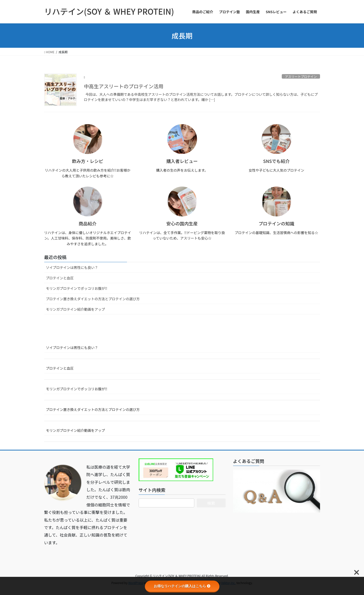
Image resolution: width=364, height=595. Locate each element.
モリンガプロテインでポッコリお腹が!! (77, 288)
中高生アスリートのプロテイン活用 (124, 86)
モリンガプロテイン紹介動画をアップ (76, 309)
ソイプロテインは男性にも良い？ (72, 267)
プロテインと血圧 (60, 278)
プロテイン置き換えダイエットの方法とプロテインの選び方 (93, 299)
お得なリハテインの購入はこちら (182, 586)
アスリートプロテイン (301, 76)
